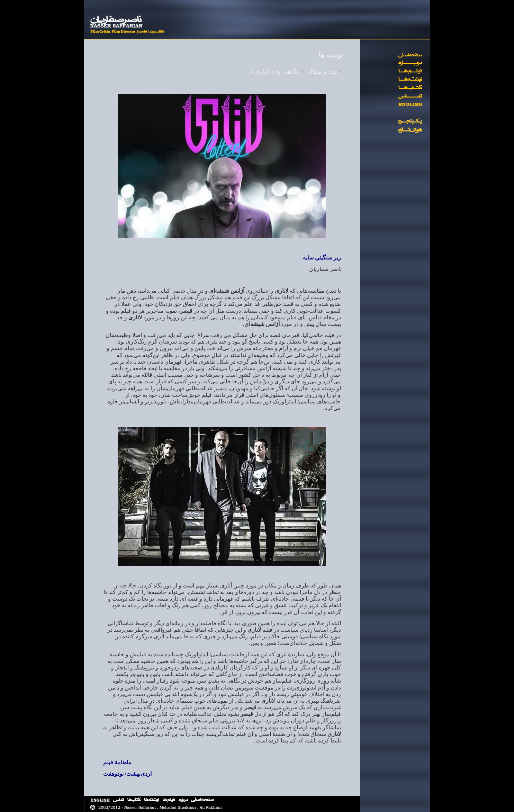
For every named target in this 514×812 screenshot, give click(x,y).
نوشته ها (331, 55)
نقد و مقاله (322, 71)
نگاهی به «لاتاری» (274, 71)
